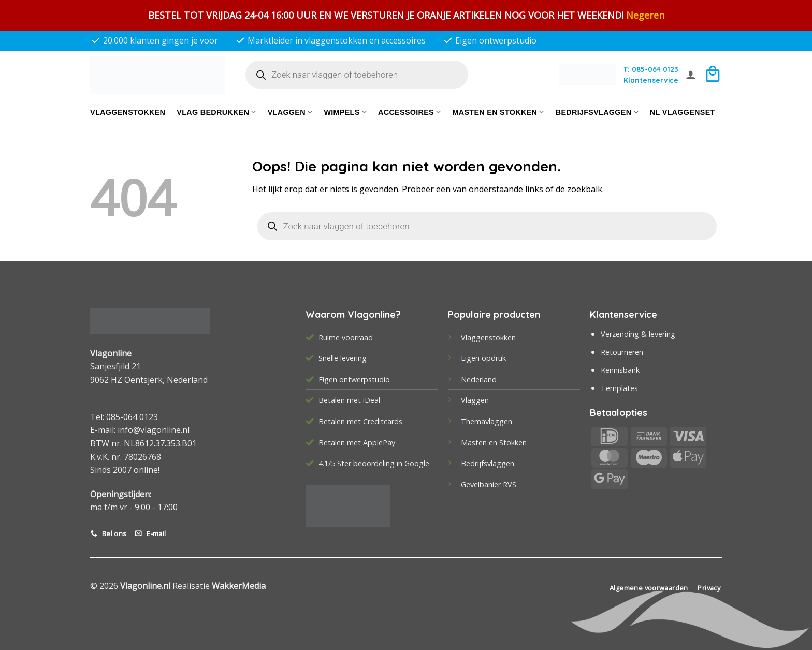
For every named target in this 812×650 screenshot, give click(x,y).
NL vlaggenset (683, 112)
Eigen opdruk (483, 358)
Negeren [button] (645, 15)
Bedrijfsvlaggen (488, 463)
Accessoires (409, 112)
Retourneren (622, 352)
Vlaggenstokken (128, 112)
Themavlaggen (487, 421)
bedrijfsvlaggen (597, 112)
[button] (691, 75)
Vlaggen (290, 112)
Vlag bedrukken (216, 112)
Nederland (479, 379)
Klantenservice (651, 80)
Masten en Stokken (498, 112)
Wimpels (345, 112)
